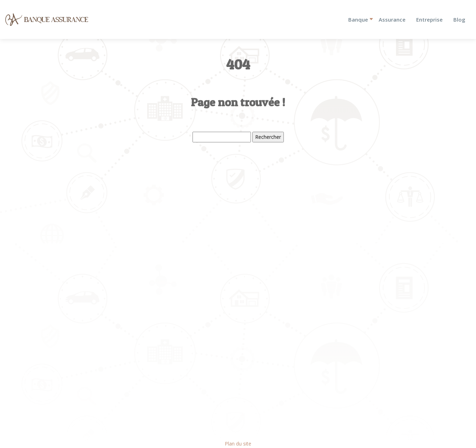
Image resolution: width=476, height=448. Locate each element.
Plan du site (238, 444)
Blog (459, 19)
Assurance (392, 19)
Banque (358, 19)
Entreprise (429, 19)
